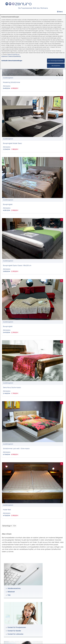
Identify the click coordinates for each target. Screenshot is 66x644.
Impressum (4, 56)
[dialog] (33, 329)
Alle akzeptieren (56, 66)
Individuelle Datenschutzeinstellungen (12, 61)
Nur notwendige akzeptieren (56, 61)
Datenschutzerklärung (13, 55)
